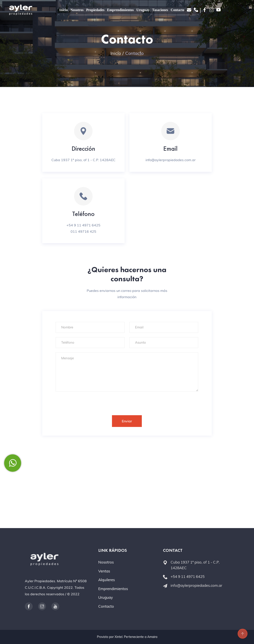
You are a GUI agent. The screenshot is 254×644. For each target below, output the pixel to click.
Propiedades (95, 10)
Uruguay (143, 10)
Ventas (104, 571)
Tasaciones (160, 10)
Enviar (127, 421)
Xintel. (119, 637)
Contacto (178, 10)
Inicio (63, 10)
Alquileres (107, 580)
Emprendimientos (120, 10)
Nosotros (77, 10)
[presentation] (89, 401)
